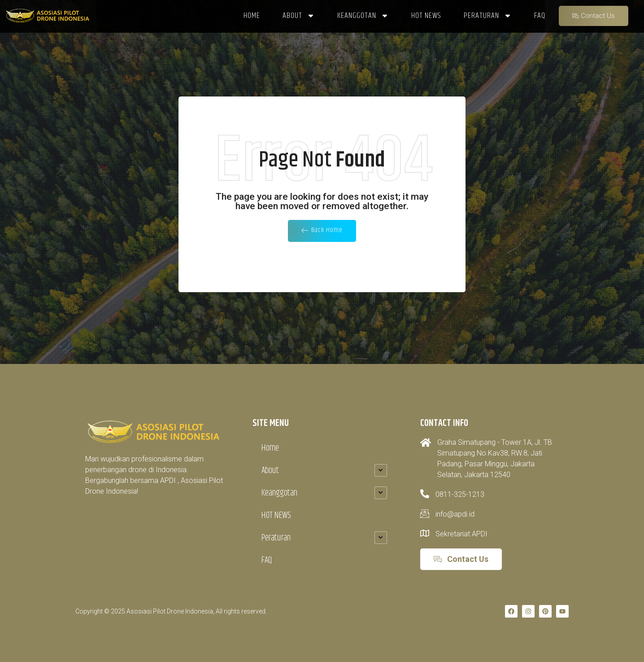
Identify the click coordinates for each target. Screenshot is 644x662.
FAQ (267, 560)
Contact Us (594, 11)
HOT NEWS (276, 515)
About (270, 470)
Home (270, 448)
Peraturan (276, 537)
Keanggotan (279, 493)
